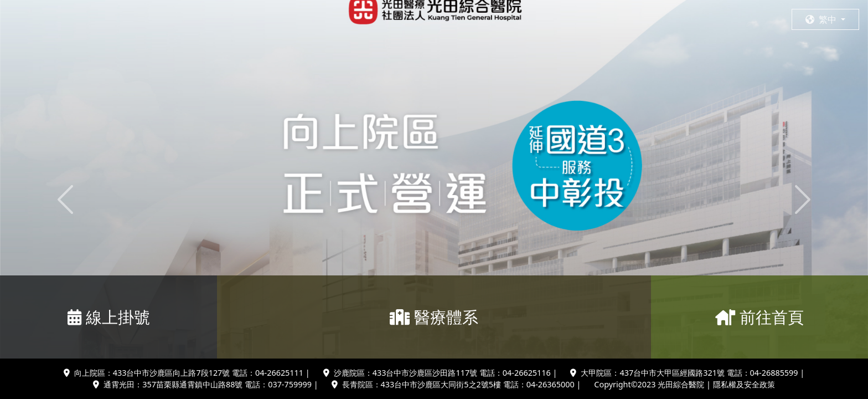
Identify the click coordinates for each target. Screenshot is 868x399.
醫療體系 (434, 317)
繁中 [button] (822, 19)
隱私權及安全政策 (744, 384)
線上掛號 (109, 317)
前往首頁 (759, 317)
